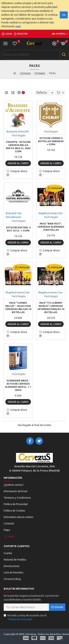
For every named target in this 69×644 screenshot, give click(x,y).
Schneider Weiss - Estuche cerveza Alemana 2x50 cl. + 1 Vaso (18, 385)
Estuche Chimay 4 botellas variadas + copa (51, 141)
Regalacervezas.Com (50, 213)
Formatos (40, 73)
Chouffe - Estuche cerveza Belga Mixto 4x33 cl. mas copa (18, 147)
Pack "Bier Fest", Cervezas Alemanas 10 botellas (51, 227)
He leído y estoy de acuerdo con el (25, 618)
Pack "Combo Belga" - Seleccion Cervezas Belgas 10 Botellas (18, 307)
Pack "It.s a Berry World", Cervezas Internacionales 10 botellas (51, 307)
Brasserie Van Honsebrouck (14, 215)
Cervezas (25, 73)
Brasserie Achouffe (18, 132)
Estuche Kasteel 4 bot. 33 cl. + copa (18, 229)
